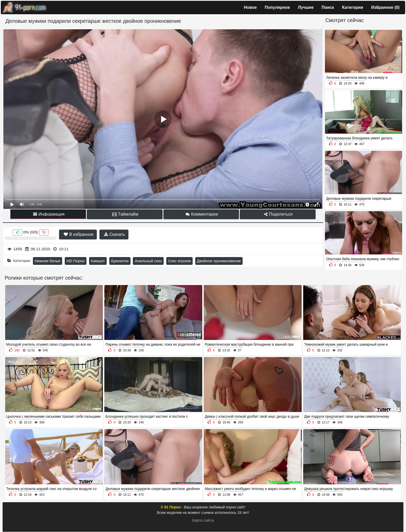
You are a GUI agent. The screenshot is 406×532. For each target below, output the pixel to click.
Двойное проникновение (219, 261)
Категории (353, 7)
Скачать (114, 234)
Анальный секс (148, 261)
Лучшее (306, 7)
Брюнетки (120, 261)
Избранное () (385, 7)
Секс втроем (179, 261)
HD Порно (76, 261)
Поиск (328, 7)
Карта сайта (203, 520)
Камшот (98, 261)
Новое (250, 7)
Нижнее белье (48, 261)
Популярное (277, 7)
